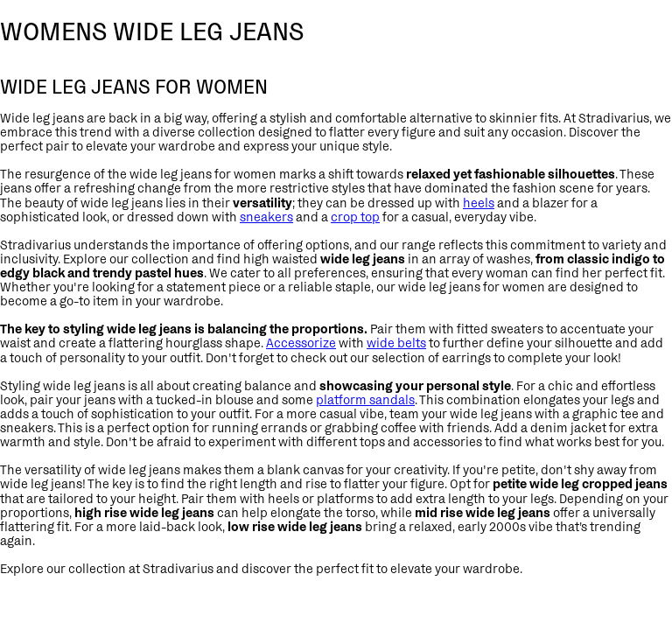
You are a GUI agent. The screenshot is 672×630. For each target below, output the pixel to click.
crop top (355, 217)
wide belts (396, 343)
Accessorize (301, 343)
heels (479, 203)
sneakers (266, 217)
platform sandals (365, 399)
